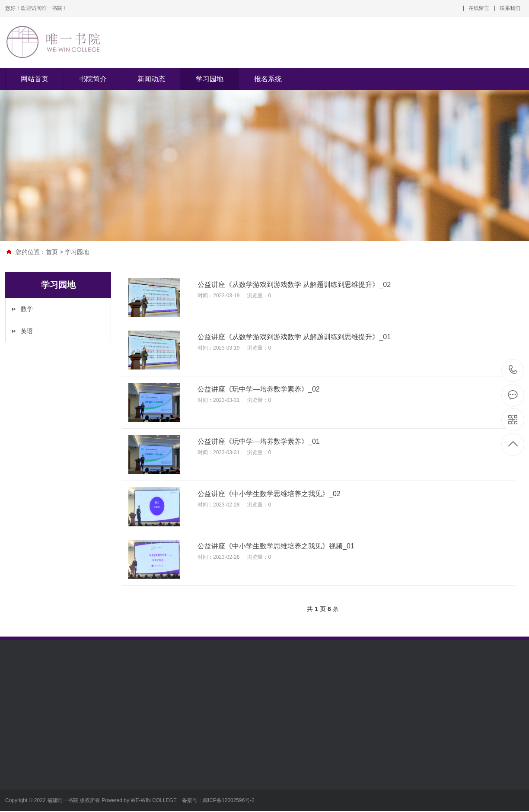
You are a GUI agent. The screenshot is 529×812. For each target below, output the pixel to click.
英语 (27, 331)
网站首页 (35, 79)
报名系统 (268, 79)
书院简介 (93, 79)
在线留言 (479, 8)
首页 (52, 252)
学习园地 (210, 79)
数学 (27, 309)
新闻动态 (151, 79)
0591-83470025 (513, 371)
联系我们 (510, 8)
